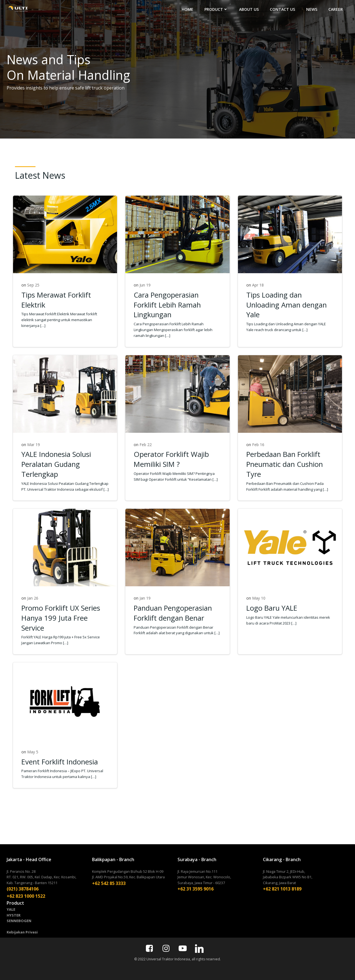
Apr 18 (258, 285)
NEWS (312, 9)
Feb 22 (146, 445)
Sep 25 (33, 285)
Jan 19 (145, 598)
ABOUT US (249, 9)
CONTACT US (282, 9)
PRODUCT (216, 9)
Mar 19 (34, 445)
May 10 (259, 598)
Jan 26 (33, 598)
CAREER (336, 9)
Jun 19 (145, 285)
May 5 (33, 752)
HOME (187, 9)
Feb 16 (258, 445)
